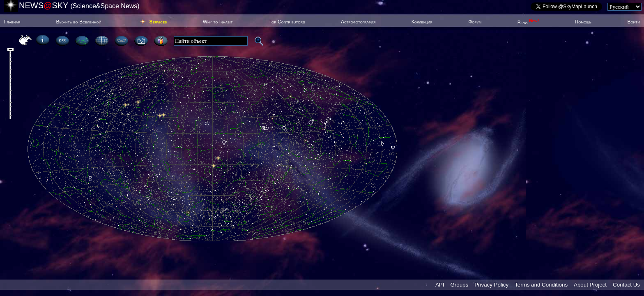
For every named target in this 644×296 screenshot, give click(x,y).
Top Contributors (287, 22)
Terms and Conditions (541, 285)
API (440, 285)
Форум (475, 22)
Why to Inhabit (218, 22)
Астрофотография (358, 22)
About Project (590, 285)
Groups (459, 285)
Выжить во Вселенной (79, 22)
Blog (528, 23)
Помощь (583, 22)
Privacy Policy (491, 285)
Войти (634, 22)
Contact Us (626, 285)
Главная (12, 22)
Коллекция (422, 22)
